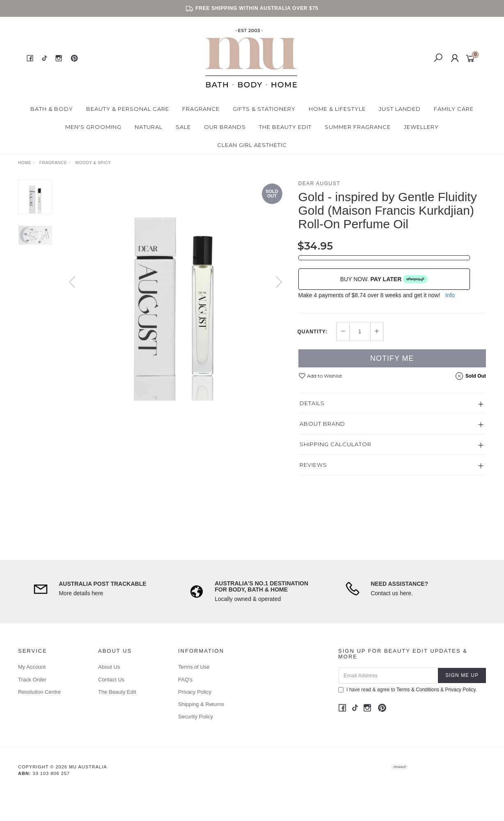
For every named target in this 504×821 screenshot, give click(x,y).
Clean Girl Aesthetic (252, 145)
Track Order (32, 680)
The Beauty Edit (285, 127)
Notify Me (392, 358)
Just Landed (400, 109)
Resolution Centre (39, 692)
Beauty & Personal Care (128, 109)
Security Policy (196, 717)
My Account (32, 667)
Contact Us (111, 680)
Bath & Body (52, 109)
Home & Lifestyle (337, 109)
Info (450, 295)
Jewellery (421, 127)
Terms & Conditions (418, 690)
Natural (149, 127)
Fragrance (201, 109)
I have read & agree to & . (408, 690)
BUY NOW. (384, 279)
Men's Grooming (93, 127)
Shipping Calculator (336, 444)
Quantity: (313, 332)
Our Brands (225, 127)
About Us (109, 667)
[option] (175, 290)
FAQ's (185, 680)
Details (312, 403)
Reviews (313, 465)
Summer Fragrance (358, 127)
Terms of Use (194, 667)
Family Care (454, 109)
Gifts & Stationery (264, 109)
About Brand (322, 424)
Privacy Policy (195, 692)
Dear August (320, 183)
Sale (183, 127)
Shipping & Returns (201, 704)
